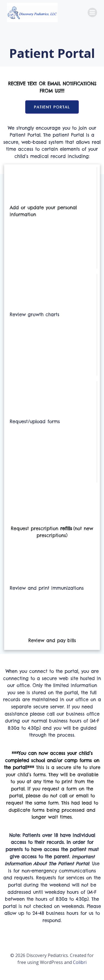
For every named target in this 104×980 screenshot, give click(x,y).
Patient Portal (52, 107)
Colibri (80, 962)
